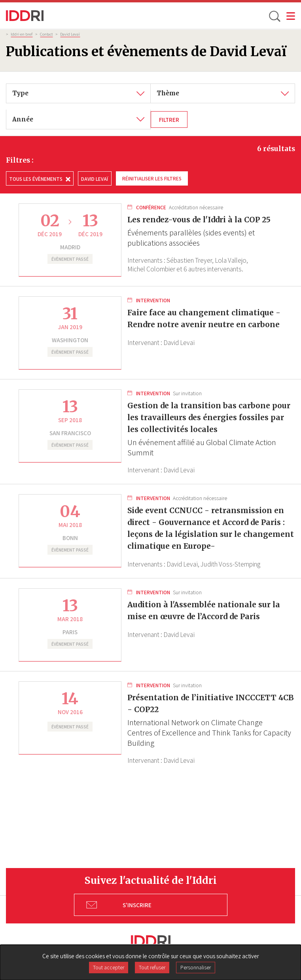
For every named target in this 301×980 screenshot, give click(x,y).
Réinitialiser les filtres (152, 178)
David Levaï (70, 34)
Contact (46, 34)
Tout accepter (109, 967)
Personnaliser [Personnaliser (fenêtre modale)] (196, 967)
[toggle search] (274, 16)
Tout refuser (152, 967)
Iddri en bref (22, 34)
